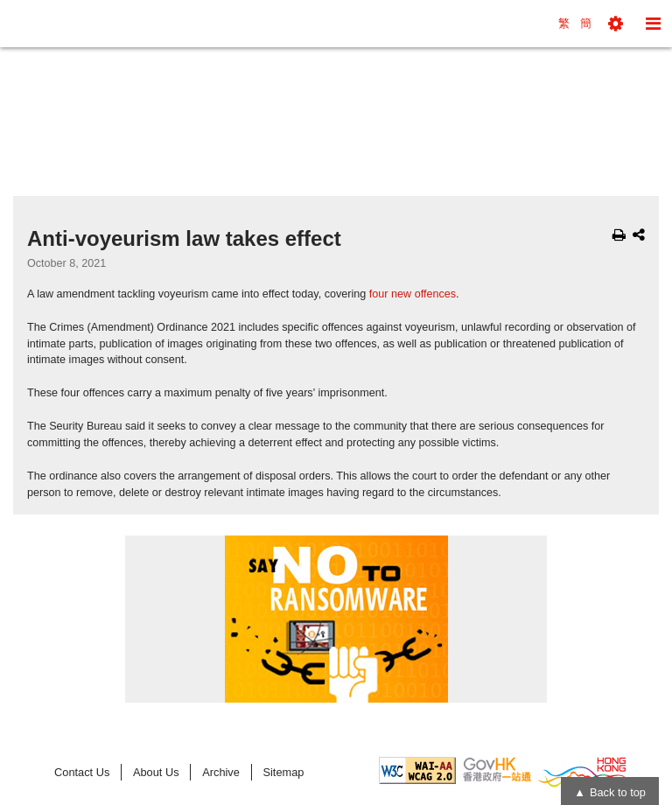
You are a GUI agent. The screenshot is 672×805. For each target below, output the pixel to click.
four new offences (413, 294)
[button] (616, 24)
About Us (156, 772)
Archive (221, 772)
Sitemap (283, 772)
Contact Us (82, 772)
